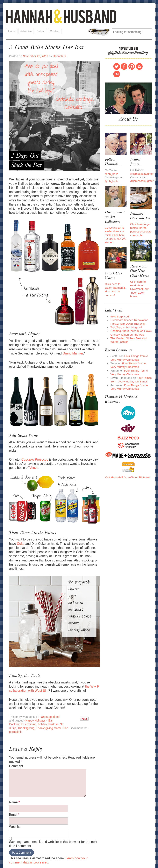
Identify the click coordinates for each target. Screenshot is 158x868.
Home (12, 31)
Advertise (26, 31)
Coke (20, 533)
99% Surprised (119, 309)
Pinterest (132, 66)
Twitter (117, 66)
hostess (40, 706)
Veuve (25, 458)
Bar (44, 702)
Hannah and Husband (61, 16)
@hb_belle (111, 172)
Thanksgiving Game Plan (42, 709)
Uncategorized (49, 699)
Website (15, 802)
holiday (30, 706)
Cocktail (52, 702)
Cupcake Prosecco (34, 450)
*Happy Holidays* (29, 702)
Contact (54, 31)
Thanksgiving (17, 709)
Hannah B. (58, 55)
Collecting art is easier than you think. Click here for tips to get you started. (115, 231)
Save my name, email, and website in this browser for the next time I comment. (52, 819)
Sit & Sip (52, 706)
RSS (139, 66)
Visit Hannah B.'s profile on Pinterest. (127, 466)
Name (14, 779)
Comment (16, 742)
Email (14, 790)
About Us (128, 118)
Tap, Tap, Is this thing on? (125, 320)
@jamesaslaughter (142, 171)
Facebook (124, 66)
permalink (83, 709)
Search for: (99, 32)
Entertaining (16, 706)
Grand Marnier (71, 349)
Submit (41, 31)
